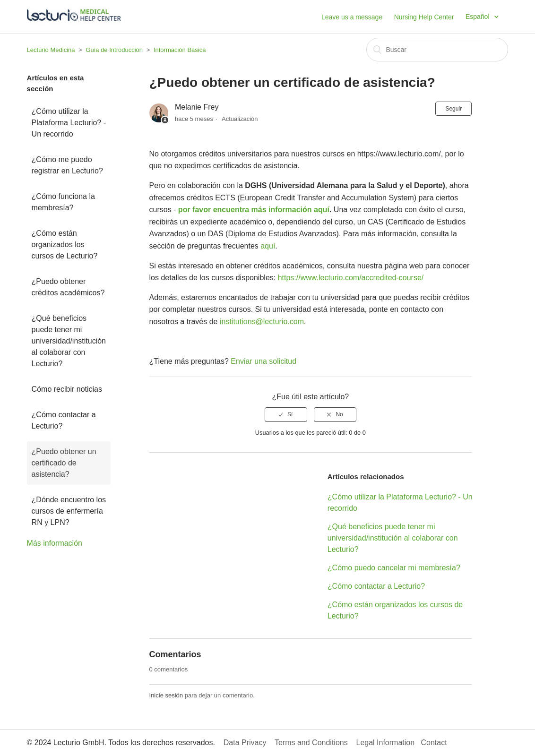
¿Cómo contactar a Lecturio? (64, 420)
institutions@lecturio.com (262, 322)
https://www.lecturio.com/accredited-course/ (351, 278)
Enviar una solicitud (263, 361)
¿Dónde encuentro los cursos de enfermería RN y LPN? (69, 511)
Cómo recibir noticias (67, 389)
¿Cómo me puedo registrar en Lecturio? (67, 165)
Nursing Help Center (424, 17)
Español (478, 17)
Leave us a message (352, 17)
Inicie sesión (166, 695)
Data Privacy (245, 743)
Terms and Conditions (311, 743)
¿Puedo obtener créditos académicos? (68, 287)
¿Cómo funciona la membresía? (63, 202)
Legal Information (385, 743)
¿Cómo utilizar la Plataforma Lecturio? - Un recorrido (69, 123)
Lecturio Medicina (51, 50)
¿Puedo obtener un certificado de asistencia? (64, 463)
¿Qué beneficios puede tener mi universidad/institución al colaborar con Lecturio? (69, 341)
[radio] (286, 414)
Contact (434, 743)
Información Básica (180, 50)
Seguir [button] (453, 109)
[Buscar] (437, 50)
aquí (268, 246)
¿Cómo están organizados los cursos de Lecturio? (65, 245)
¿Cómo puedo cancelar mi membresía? (394, 568)
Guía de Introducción (114, 50)
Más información (55, 543)
